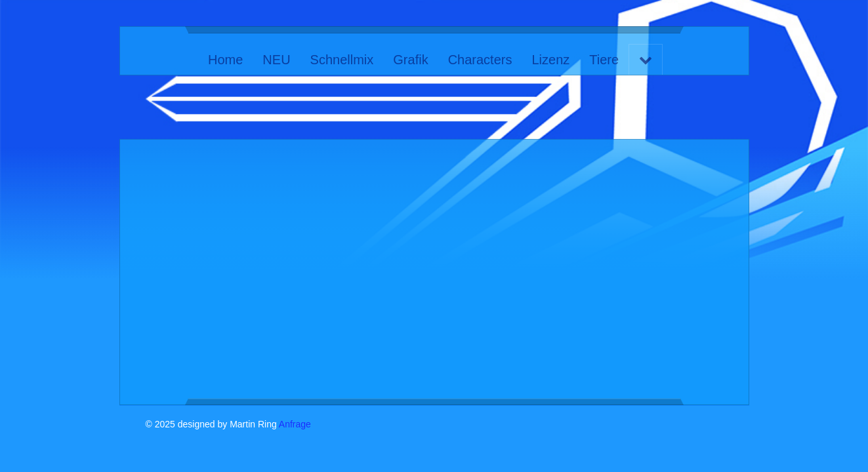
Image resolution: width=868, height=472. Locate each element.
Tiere (604, 60)
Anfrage (295, 424)
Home (225, 60)
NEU (276, 60)
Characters (480, 60)
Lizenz (550, 60)
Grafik (410, 60)
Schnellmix (341, 60)
